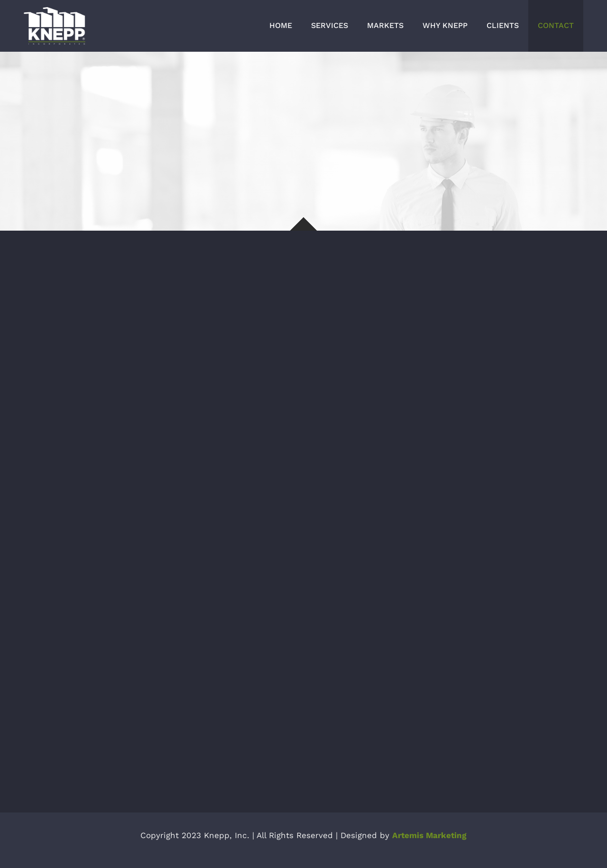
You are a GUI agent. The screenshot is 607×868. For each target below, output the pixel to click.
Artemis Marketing (429, 835)
